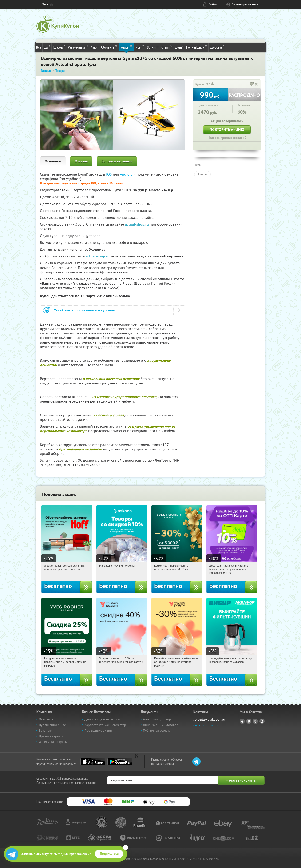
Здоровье (217, 47)
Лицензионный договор (161, 725)
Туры (140, 47)
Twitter (255, 721)
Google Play (120, 762)
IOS (109, 174)
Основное (53, 161)
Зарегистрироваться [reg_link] (245, 4)
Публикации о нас (52, 725)
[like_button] (252, 84)
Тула (45, 4)
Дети (179, 47)
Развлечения (78, 47)
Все (39, 47)
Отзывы (81, 161)
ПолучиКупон (197, 47)
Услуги (153, 47)
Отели (167, 47)
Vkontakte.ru (249, 721)
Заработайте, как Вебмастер (105, 725)
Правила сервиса (51, 736)
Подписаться (109, 854)
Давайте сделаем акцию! (103, 719)
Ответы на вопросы (53, 742)
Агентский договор (157, 719)
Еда (47, 47)
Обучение (109, 47)
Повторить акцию (227, 129)
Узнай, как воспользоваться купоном (85, 310)
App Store (93, 762)
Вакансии (46, 730)
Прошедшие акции (98, 730)
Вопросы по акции (117, 161)
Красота (59, 47)
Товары (126, 47)
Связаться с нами (206, 725)
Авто (95, 47)
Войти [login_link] (213, 4)
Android (127, 174)
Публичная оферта (157, 730)
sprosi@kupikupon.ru (209, 719)
